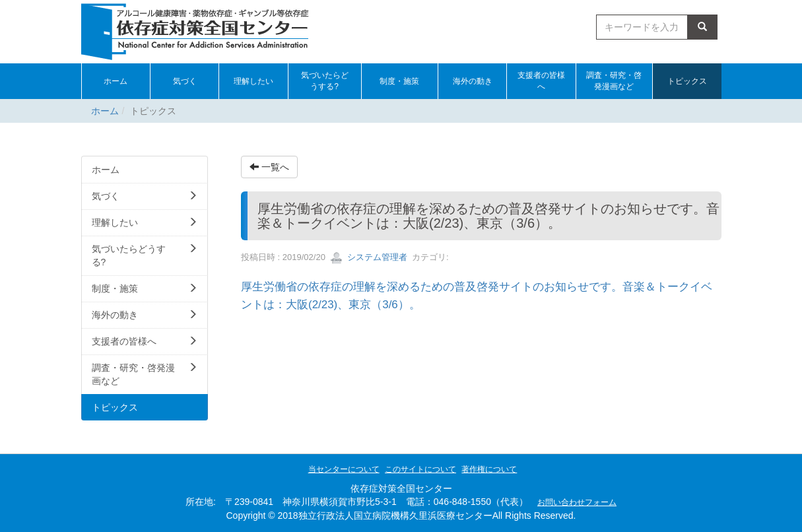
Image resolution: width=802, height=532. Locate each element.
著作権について (489, 469)
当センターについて (344, 469)
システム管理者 (369, 257)
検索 (702, 27)
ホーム (105, 111)
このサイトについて (420, 469)
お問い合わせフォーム (577, 502)
